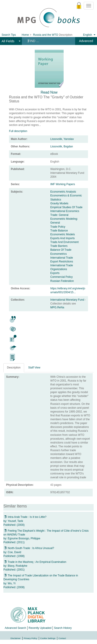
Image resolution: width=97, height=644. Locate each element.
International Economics (65, 211)
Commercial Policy (61, 277)
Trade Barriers (59, 246)
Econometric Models (63, 234)
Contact (62, 638)
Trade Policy (58, 227)
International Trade (62, 258)
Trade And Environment (65, 242)
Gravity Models (59, 203)
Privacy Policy (30, 638)
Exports (55, 273)
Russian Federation (62, 281)
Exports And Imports (62, 238)
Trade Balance (59, 231)
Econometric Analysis (63, 192)
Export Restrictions (62, 262)
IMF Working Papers (63, 184)
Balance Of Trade (61, 250)
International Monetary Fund (68, 300)
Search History (63, 628)
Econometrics (59, 254)
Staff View (34, 368)
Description (14, 368)
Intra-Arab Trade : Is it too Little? (25, 517)
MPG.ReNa (57, 307)
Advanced (86, 41)
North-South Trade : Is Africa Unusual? (29, 548)
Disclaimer (16, 638)
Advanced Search (15, 628)
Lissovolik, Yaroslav (62, 139)
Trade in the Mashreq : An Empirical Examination (35, 562)
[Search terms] (48, 41)
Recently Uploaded (40, 628)
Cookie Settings (48, 638)
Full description (18, 131)
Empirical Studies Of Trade (66, 207)
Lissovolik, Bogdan (62, 146)
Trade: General (59, 215)
